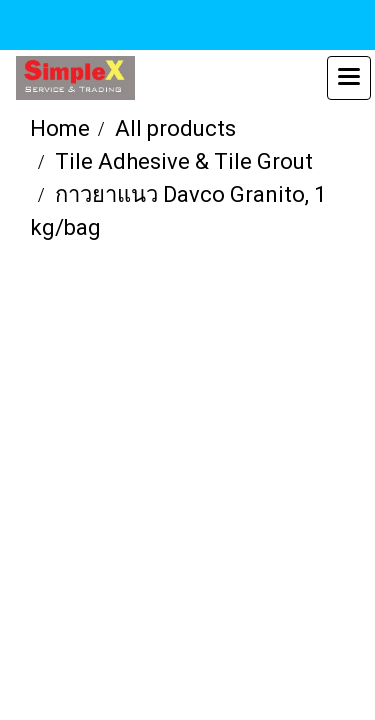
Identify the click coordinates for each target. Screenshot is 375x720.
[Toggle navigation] (349, 78)
